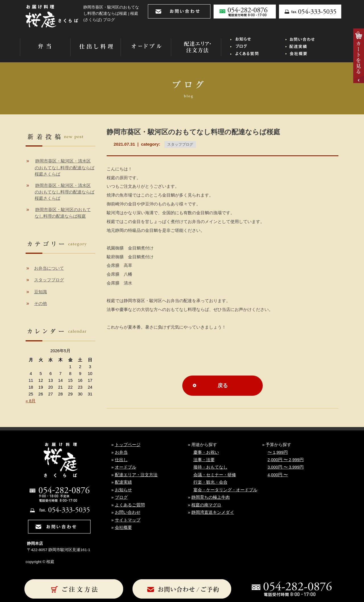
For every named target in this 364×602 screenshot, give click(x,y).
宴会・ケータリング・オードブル (225, 490)
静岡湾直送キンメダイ (213, 512)
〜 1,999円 (278, 452)
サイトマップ (128, 520)
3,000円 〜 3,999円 (286, 467)
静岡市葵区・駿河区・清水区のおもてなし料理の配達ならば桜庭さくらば (65, 168)
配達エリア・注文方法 (136, 475)
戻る (223, 385)
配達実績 (123, 482)
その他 (41, 304)
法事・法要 (204, 460)
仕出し (121, 460)
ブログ (121, 497)
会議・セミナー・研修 (215, 475)
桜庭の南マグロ (206, 505)
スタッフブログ (180, 144)
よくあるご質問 (130, 505)
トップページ (128, 445)
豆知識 (41, 292)
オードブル (126, 467)
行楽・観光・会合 (210, 482)
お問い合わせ (128, 512)
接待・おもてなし (210, 467)
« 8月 (31, 401)
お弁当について (49, 268)
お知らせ (123, 490)
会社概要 (123, 527)
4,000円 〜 (278, 475)
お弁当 (121, 452)
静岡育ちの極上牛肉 (211, 497)
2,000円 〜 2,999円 (286, 460)
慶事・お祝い (206, 452)
